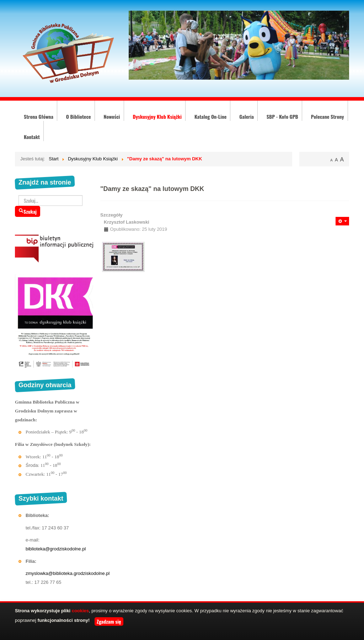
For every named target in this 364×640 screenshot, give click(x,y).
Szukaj (28, 211)
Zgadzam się (109, 621)
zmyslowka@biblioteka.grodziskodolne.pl (68, 573)
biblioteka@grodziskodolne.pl (56, 549)
